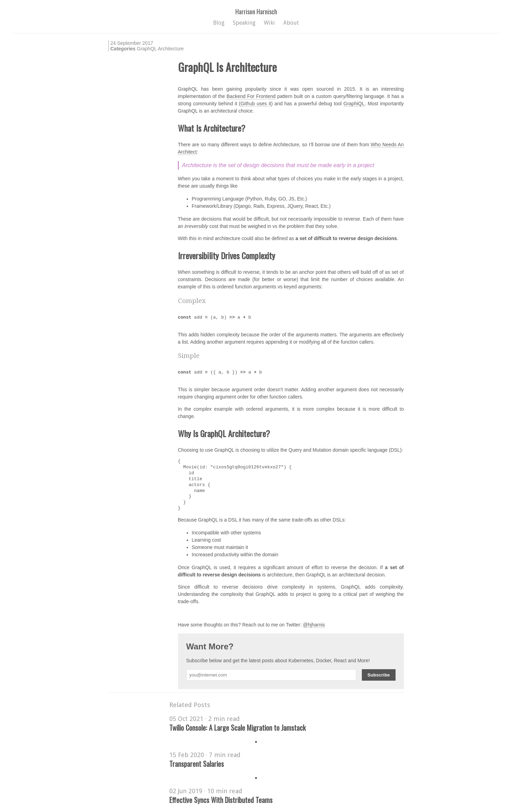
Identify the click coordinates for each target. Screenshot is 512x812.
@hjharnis (314, 625)
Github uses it (256, 104)
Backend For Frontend (251, 96)
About (291, 23)
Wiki (269, 23)
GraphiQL (354, 104)
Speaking (244, 23)
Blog (219, 23)
